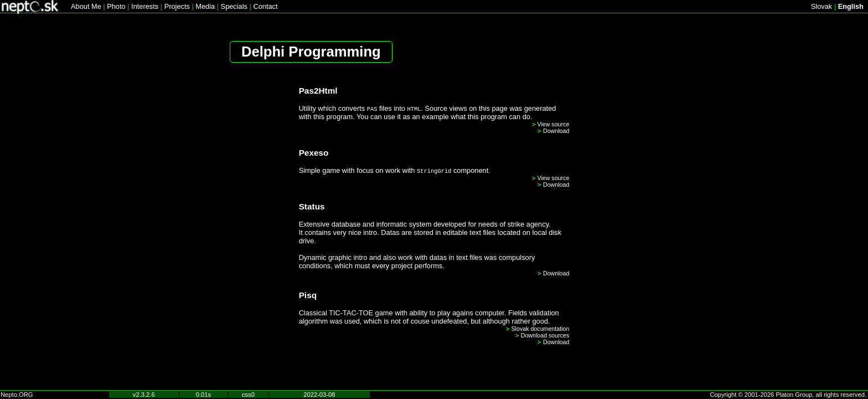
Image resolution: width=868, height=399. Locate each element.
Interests (145, 6)
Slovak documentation (541, 329)
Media (205, 6)
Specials (234, 6)
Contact (265, 6)
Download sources (545, 335)
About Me (86, 6)
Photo (116, 6)
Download (556, 131)
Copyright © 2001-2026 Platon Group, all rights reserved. (789, 395)
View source (554, 124)
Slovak (821, 6)
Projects (177, 6)
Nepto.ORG (17, 395)
